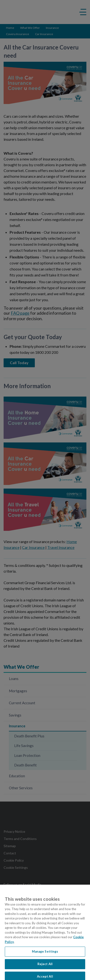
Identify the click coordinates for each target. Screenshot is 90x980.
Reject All (45, 968)
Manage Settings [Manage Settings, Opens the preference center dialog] (45, 955)
